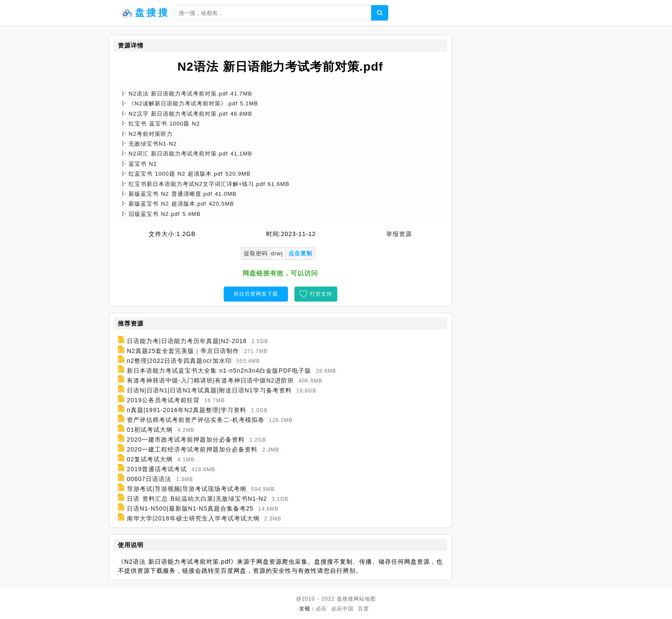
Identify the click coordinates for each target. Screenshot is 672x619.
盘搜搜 (345, 599)
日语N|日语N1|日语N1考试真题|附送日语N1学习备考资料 (209, 390)
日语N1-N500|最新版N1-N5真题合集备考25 (190, 508)
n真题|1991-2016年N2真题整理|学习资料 (187, 410)
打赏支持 (321, 294)
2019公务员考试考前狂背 (163, 400)
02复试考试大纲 (150, 459)
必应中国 (342, 609)
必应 (321, 609)
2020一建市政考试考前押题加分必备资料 (186, 440)
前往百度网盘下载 (256, 294)
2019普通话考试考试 (157, 469)
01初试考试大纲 (150, 430)
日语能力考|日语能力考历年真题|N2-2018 (187, 341)
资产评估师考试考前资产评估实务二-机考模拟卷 (196, 420)
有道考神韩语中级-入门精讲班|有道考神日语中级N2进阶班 (210, 380)
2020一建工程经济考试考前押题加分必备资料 (192, 449)
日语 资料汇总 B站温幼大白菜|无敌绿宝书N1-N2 (197, 499)
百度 (363, 609)
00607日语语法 (149, 479)
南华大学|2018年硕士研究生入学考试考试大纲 (193, 518)
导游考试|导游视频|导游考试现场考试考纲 (187, 489)
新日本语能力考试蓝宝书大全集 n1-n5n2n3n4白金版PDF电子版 (219, 371)
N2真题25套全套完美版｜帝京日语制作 (183, 351)
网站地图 (365, 599)
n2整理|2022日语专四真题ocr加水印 (179, 361)
